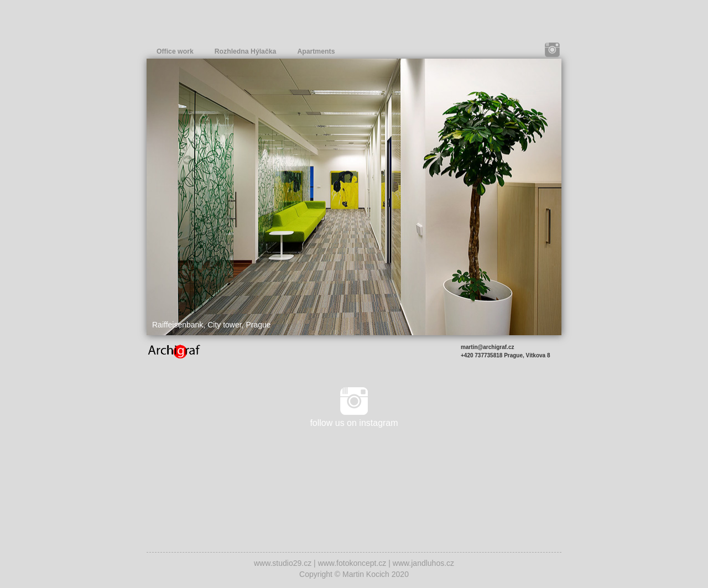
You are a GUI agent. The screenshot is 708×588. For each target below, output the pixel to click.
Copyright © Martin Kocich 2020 (354, 574)
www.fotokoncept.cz (352, 563)
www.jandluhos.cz (423, 563)
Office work (175, 51)
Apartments (316, 51)
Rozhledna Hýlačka (246, 51)
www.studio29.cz (283, 563)
